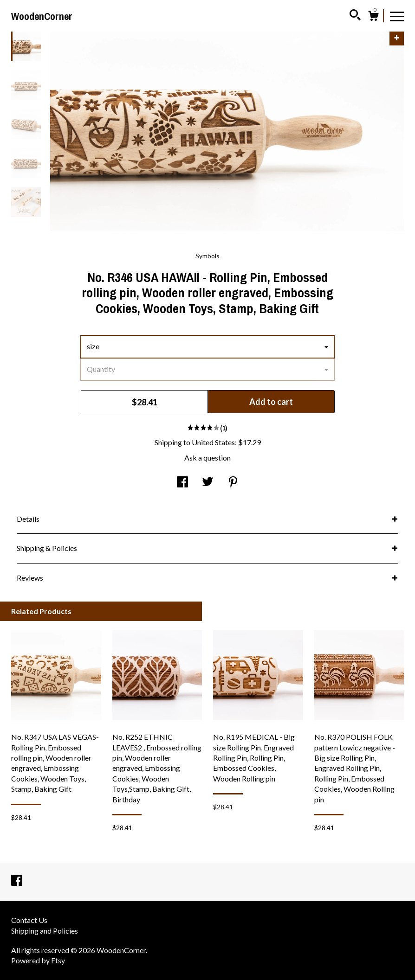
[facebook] (17, 881)
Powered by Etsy (38, 960)
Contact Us (29, 920)
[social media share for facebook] (182, 483)
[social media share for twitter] (208, 483)
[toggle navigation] (397, 16)
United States (213, 442)
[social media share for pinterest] (233, 483)
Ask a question (207, 458)
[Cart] (373, 17)
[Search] (355, 16)
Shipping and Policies (45, 931)
